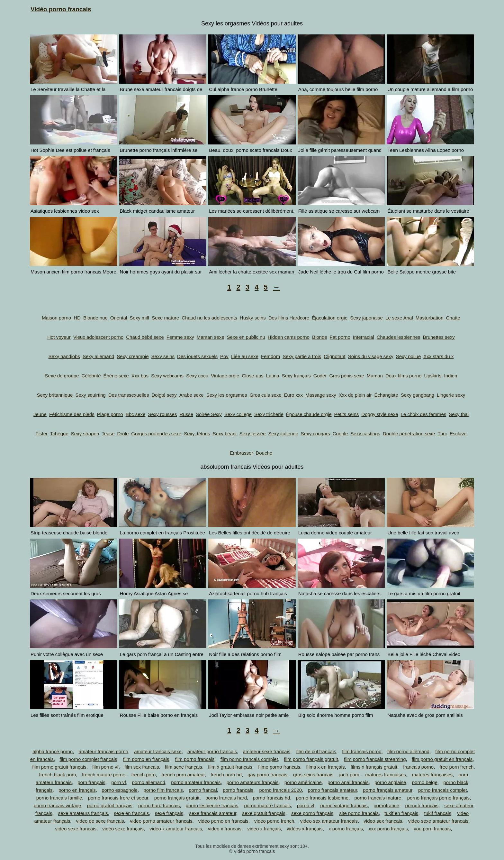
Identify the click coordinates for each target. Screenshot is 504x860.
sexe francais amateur (213, 813)
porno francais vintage (58, 805)
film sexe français (184, 767)
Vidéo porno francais (61, 9)
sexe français (169, 813)
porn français (91, 782)
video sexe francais (76, 829)
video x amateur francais (176, 829)
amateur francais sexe (158, 751)
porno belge (425, 782)
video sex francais (383, 821)
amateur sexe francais (267, 751)
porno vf (306, 805)
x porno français (346, 829)
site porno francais (359, 813)
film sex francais (142, 767)
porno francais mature (378, 798)
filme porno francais (279, 767)
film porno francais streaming (375, 759)
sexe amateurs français (83, 813)
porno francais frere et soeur (118, 798)
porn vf (119, 782)
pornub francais (422, 805)
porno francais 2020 (281, 790)
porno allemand (148, 782)
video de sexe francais (100, 821)
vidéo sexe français (123, 829)
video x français (264, 829)
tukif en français (401, 813)
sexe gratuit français (264, 813)
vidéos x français (305, 829)
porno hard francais (159, 805)
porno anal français (348, 782)
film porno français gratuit (311, 759)
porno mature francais (267, 805)
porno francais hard (226, 798)
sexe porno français (312, 813)
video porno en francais (223, 821)
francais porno (418, 767)
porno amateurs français (253, 782)
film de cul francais (316, 751)
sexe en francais (131, 813)
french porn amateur (183, 775)
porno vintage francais (344, 805)
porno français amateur (387, 790)
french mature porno (104, 775)
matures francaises (386, 775)
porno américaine (303, 782)
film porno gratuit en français (442, 759)
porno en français (77, 790)
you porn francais (432, 829)
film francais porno (362, 751)
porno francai (203, 790)
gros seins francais (313, 775)
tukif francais (438, 813)
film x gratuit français (230, 767)
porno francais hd (271, 798)
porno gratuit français (110, 805)
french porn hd (226, 775)
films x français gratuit (374, 767)
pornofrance (386, 805)
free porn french (457, 767)
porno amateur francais (196, 782)
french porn (143, 775)
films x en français (325, 767)
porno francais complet (443, 790)
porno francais (238, 790)
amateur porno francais (212, 751)
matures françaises (432, 775)
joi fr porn (349, 775)
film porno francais (195, 759)
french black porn (58, 775)
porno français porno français (438, 798)
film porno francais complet (249, 759)
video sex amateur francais (329, 821)
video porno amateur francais (161, 821)
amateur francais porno (104, 751)
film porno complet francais (88, 759)
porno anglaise (390, 782)
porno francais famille (59, 798)
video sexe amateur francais (438, 821)
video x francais (225, 829)
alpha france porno (53, 751)
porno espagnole (120, 790)
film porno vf (105, 767)
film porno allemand (408, 751)
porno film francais (163, 790)
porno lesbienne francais (212, 805)
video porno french (274, 821)
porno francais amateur (332, 790)
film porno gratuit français (59, 767)
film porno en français (146, 759)
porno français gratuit (177, 798)
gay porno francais (267, 775)
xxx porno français (388, 829)
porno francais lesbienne (322, 798)
